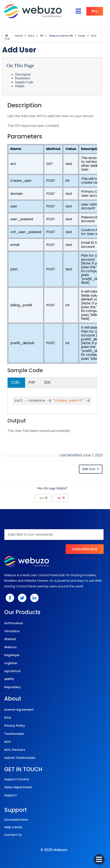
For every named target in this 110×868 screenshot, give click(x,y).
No (64, 495)
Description (23, 71)
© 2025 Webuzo (54, 847)
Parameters (22, 75)
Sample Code (24, 79)
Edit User (95, 466)
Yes (46, 495)
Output (20, 83)
